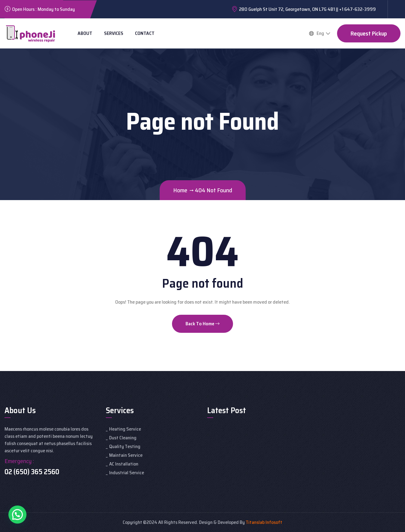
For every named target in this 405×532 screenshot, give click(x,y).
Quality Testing (125, 446)
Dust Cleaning (123, 438)
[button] (17, 515)
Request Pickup (369, 33)
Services (114, 33)
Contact (145, 33)
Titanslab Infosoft (264, 522)
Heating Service (125, 429)
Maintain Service (126, 455)
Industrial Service (127, 473)
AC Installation (124, 464)
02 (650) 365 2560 (32, 472)
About (85, 33)
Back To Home (202, 324)
